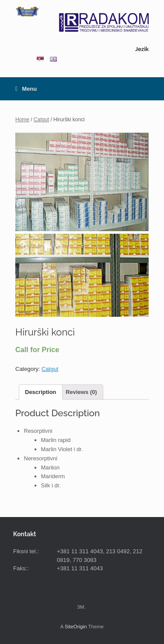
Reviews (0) (81, 392)
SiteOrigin (76, 627)
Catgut (41, 120)
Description (41, 392)
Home (22, 120)
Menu (26, 89)
